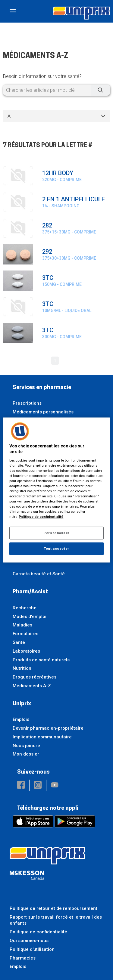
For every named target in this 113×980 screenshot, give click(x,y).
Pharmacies (23, 958)
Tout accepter (56, 549)
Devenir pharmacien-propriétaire (48, 728)
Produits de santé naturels (41, 660)
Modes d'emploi (30, 617)
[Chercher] (100, 90)
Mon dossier (26, 754)
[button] (21, 785)
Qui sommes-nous (29, 941)
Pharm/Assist (30, 592)
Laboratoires (26, 651)
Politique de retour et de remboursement (53, 908)
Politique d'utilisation (32, 949)
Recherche (25, 608)
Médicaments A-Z (32, 686)
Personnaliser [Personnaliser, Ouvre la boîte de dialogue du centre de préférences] (56, 533)
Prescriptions (27, 403)
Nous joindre (26, 746)
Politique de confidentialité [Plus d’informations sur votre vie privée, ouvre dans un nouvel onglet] (41, 517)
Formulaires (25, 634)
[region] (56, 490)
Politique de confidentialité (38, 932)
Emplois (21, 719)
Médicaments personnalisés (43, 412)
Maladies (22, 625)
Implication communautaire (42, 737)
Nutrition (22, 668)
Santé (19, 642)
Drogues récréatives (35, 677)
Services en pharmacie (42, 388)
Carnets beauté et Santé (39, 574)
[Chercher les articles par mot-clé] (56, 90)
